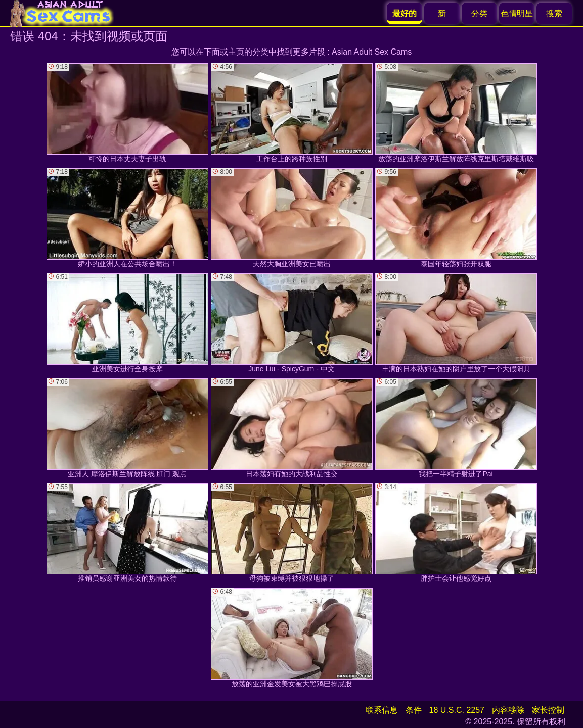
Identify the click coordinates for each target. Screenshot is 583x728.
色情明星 (517, 13)
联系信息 (382, 710)
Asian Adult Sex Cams (372, 52)
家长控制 (548, 710)
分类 (479, 13)
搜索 (554, 13)
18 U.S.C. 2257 (457, 710)
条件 (414, 710)
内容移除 (508, 710)
